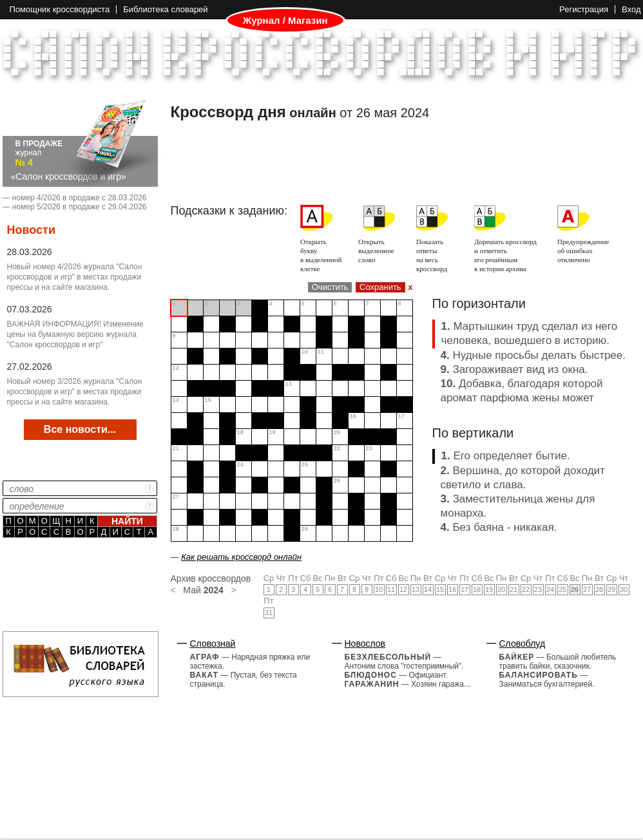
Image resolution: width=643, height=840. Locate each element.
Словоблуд (523, 644)
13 (416, 589)
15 (440, 589)
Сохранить (380, 287)
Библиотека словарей (165, 9)
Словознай (213, 644)
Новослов (365, 644)
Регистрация (584, 9)
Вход (631, 9)
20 (501, 589)
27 (587, 589)
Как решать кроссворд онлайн (241, 557)
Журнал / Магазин (285, 21)
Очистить (330, 287)
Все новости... (80, 429)
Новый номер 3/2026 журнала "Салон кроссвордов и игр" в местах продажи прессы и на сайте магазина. (75, 392)
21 (513, 589)
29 (611, 589)
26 (575, 589)
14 (428, 589)
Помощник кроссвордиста (60, 9)
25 (562, 589)
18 (477, 589)
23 (538, 589)
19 (489, 589)
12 (403, 589)
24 (550, 589)
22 (526, 589)
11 (391, 589)
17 (465, 589)
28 (599, 589)
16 (452, 589)
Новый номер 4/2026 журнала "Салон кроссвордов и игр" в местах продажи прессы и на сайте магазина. (75, 277)
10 (379, 589)
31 (269, 613)
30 (624, 589)
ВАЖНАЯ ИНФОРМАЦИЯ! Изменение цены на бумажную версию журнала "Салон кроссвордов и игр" (75, 334)
